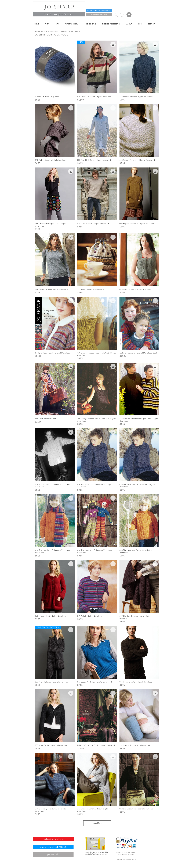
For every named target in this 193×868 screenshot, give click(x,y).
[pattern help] (53, 854)
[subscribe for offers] (99, 15)
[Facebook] (129, 15)
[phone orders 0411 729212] (53, 847)
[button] (122, 15)
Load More (97, 823)
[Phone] (116, 15)
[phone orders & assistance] (99, 11)
